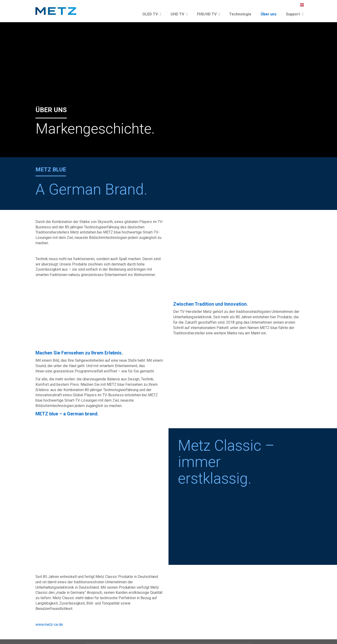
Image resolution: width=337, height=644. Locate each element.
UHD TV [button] (179, 14)
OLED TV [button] (152, 14)
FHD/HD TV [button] (209, 14)
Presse (196, 632)
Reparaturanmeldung (52, 598)
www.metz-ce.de (49, 556)
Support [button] (295, 14)
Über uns (269, 14)
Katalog (210, 632)
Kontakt (181, 632)
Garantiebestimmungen (282, 632)
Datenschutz (250, 632)
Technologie (240, 14)
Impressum (228, 632)
